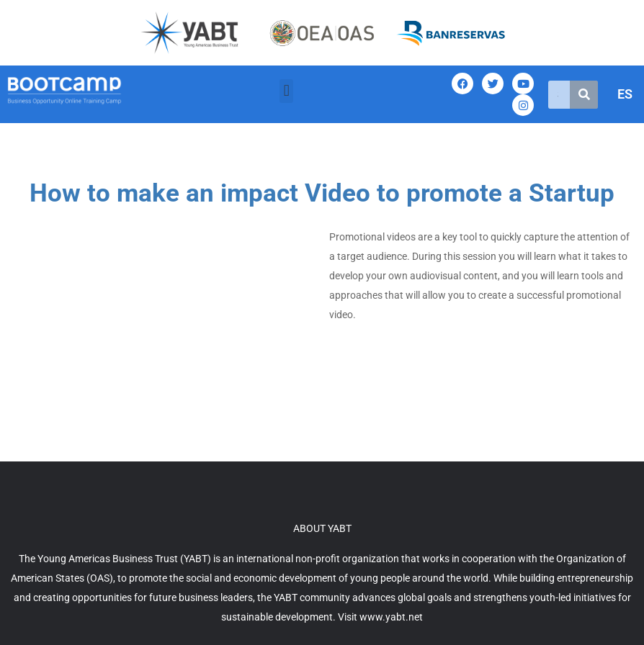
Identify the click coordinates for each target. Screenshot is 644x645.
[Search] (584, 95)
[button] (286, 91)
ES (625, 94)
